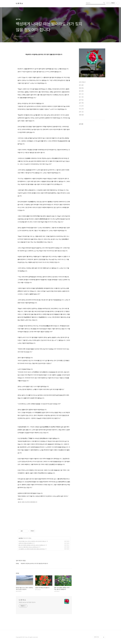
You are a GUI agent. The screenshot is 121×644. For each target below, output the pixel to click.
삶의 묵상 (21, 538)
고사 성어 (81, 106)
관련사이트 (97, 637)
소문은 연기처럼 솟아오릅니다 (26, 543)
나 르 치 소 (19, 4)
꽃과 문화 (81, 91)
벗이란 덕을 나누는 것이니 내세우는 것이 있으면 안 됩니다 (32, 541)
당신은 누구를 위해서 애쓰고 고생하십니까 (29, 547)
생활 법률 (81, 115)
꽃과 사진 (81, 94)
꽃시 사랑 (81, 97)
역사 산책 (81, 109)
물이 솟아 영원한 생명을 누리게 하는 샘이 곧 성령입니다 (32, 545)
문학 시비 (81, 112)
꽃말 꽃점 (81, 88)
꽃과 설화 (81, 85)
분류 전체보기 (82, 82)
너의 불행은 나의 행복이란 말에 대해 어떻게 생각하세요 (32, 549)
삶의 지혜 (81, 103)
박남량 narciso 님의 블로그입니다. (27, 602)
